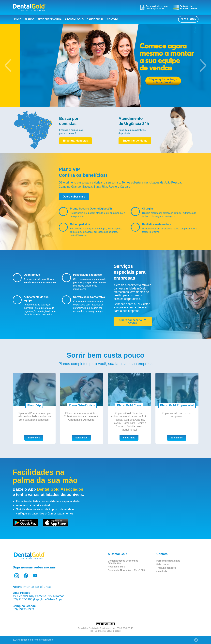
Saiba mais (34, 438)
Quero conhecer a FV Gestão (133, 321)
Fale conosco (164, 564)
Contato (113, 19)
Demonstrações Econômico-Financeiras (123, 562)
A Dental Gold (74, 19)
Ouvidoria (162, 571)
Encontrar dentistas (75, 141)
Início (18, 19)
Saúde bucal (95, 19)
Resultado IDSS (116, 567)
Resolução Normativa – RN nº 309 (126, 570)
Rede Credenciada (50, 19)
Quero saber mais (74, 197)
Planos (29, 19)
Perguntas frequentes (168, 561)
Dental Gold (29, 7)
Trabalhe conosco (166, 568)
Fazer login (188, 19)
